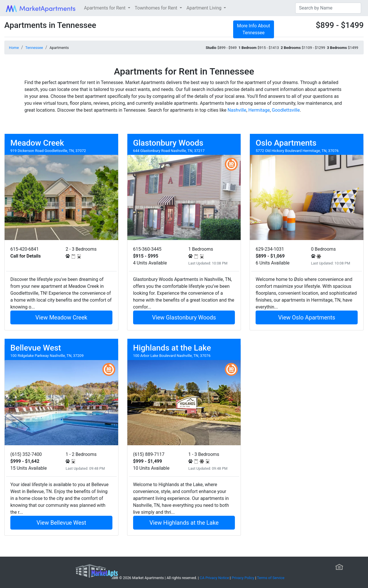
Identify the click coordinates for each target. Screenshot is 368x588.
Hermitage (259, 110)
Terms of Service (271, 578)
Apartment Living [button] (205, 8)
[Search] (328, 8)
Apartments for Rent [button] (105, 8)
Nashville (237, 110)
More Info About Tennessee (253, 29)
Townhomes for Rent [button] (157, 8)
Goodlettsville (286, 110)
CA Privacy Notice (214, 578)
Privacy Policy (243, 578)
